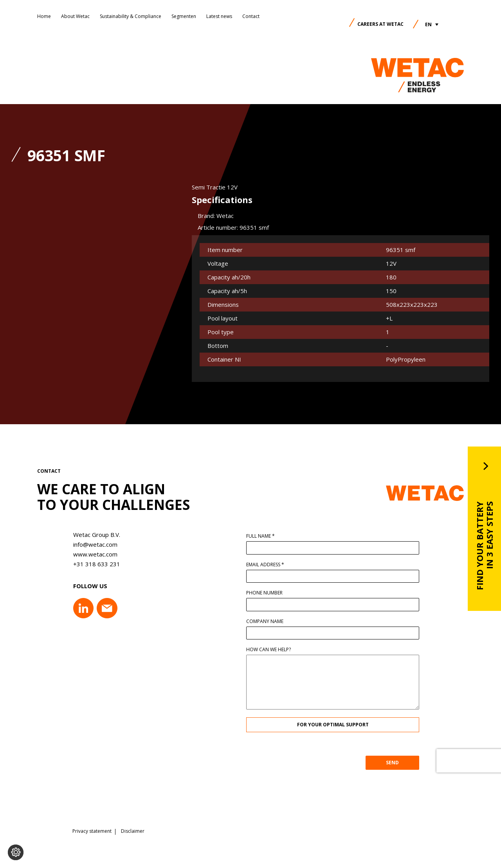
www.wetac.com (93, 554)
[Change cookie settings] (16, 852)
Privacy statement (92, 831)
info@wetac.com (93, 544)
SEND (395, 763)
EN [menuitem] (428, 24)
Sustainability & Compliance (131, 16)
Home (44, 16)
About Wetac (75, 16)
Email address (268, 565)
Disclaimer (133, 831)
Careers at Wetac (380, 24)
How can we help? (271, 650)
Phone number (267, 593)
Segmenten (184, 16)
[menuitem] (432, 24)
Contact (251, 16)
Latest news (219, 16)
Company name (267, 621)
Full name (263, 536)
